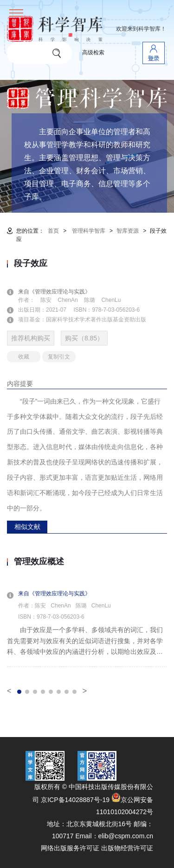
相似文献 (27, 527)
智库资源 (128, 231)
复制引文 (59, 357)
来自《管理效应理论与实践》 (60, 292)
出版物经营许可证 (127, 848)
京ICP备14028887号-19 (75, 800)
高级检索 (93, 52)
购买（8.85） (84, 338)
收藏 (24, 357)
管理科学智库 (89, 231)
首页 (53, 231)
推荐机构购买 (31, 338)
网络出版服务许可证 (70, 848)
